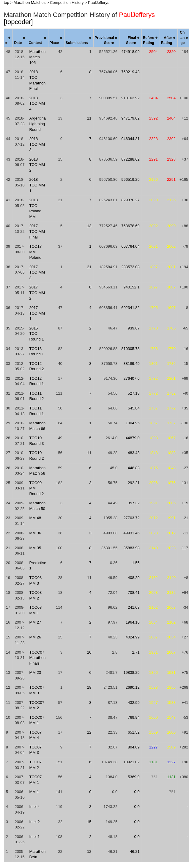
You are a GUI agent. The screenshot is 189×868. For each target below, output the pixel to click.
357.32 (134, 503)
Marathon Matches (30, 3)
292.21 (134, 483)
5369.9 (134, 777)
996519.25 (130, 179)
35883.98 (131, 548)
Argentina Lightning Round (37, 124)
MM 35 (35, 548)
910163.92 (130, 98)
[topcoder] (18, 22)
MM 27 (35, 622)
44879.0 (133, 438)
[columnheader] (8, 38)
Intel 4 (34, 807)
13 (89, 226)
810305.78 (130, 349)
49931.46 (131, 533)
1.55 (136, 563)
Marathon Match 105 (37, 57)
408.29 (134, 578)
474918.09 (130, 52)
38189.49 (131, 364)
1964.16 (133, 622)
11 (89, 118)
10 (89, 652)
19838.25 (131, 672)
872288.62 (130, 159)
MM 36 (35, 533)
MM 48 (35, 518)
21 (89, 267)
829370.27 (130, 200)
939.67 (134, 328)
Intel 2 (34, 822)
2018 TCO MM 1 (37, 185)
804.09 (134, 747)
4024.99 (133, 637)
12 (89, 732)
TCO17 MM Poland (35, 252)
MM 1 (34, 792)
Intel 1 (34, 837)
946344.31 (130, 139)
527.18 (134, 393)
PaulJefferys (99, 3)
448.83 (134, 468)
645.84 (134, 408)
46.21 (135, 851)
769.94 (134, 717)
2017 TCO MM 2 (37, 293)
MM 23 (35, 672)
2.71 (136, 652)
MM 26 (35, 637)
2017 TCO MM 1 (37, 313)
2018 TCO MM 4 (37, 103)
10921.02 (131, 762)
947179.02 (130, 118)
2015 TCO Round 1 (36, 334)
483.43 (134, 453)
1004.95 (133, 423)
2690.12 (133, 687)
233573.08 (130, 267)
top (7, 3)
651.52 (134, 732)
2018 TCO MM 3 (37, 144)
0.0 (137, 792)
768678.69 (130, 226)
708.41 (134, 592)
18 (89, 687)
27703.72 (131, 518)
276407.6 (131, 378)
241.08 (134, 607)
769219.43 (130, 72)
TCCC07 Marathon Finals (37, 658)
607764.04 (130, 246)
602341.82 (130, 308)
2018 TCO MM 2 (37, 165)
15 (89, 822)
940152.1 (131, 287)
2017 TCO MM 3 (37, 272)
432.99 (134, 703)
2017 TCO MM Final (37, 231)
